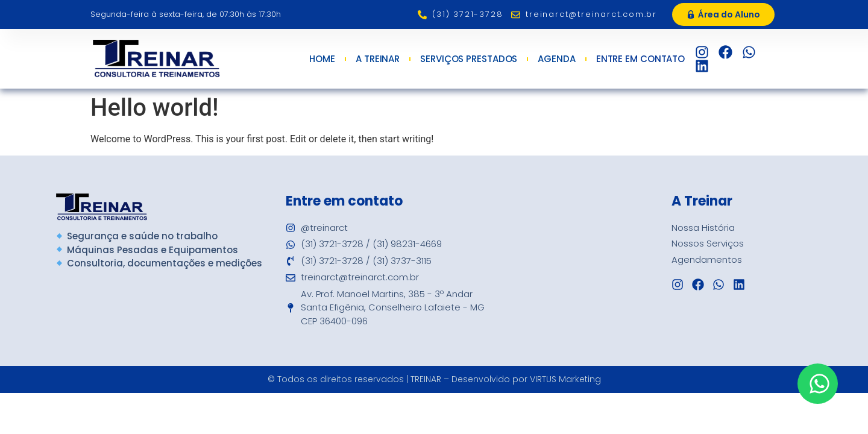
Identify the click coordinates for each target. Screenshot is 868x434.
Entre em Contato (643, 59)
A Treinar (378, 59)
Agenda (556, 59)
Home (322, 59)
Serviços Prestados (469, 59)
